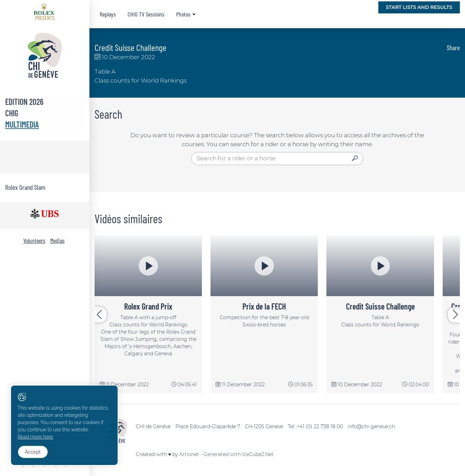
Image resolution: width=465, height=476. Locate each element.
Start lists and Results (419, 7)
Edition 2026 (24, 102)
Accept (33, 452)
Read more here (36, 437)
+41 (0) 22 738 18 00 (320, 426)
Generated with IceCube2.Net (239, 454)
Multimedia (22, 124)
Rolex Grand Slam (25, 187)
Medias (57, 240)
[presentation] (101, 315)
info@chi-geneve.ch (371, 426)
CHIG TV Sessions (146, 14)
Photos (183, 14)
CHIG (12, 113)
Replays (108, 14)
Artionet (189, 454)
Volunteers (34, 240)
